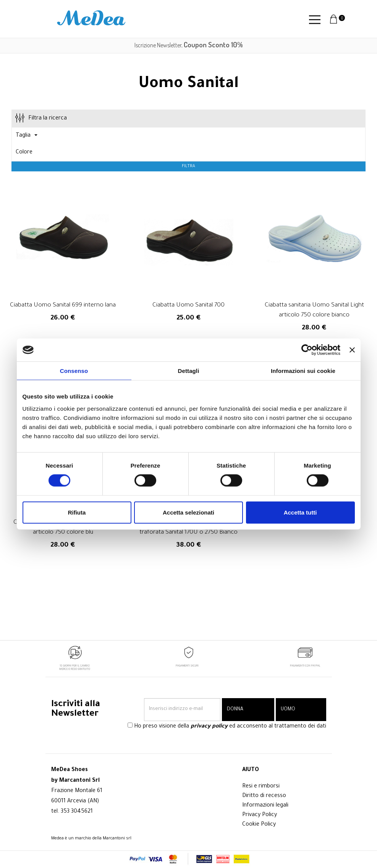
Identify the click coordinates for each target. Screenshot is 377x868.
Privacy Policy (260, 815)
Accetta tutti (300, 512)
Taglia (27, 136)
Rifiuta (77, 512)
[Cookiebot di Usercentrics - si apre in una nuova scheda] (307, 350)
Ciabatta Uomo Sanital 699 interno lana (63, 306)
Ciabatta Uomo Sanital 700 (188, 306)
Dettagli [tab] (189, 371)
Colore (24, 153)
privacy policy (209, 727)
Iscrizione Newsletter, (189, 45)
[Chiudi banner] (352, 350)
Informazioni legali (265, 806)
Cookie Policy (259, 825)
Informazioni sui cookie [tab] (303, 371)
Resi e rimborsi (261, 787)
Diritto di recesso (264, 796)
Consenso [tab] (74, 371)
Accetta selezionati (188, 512)
